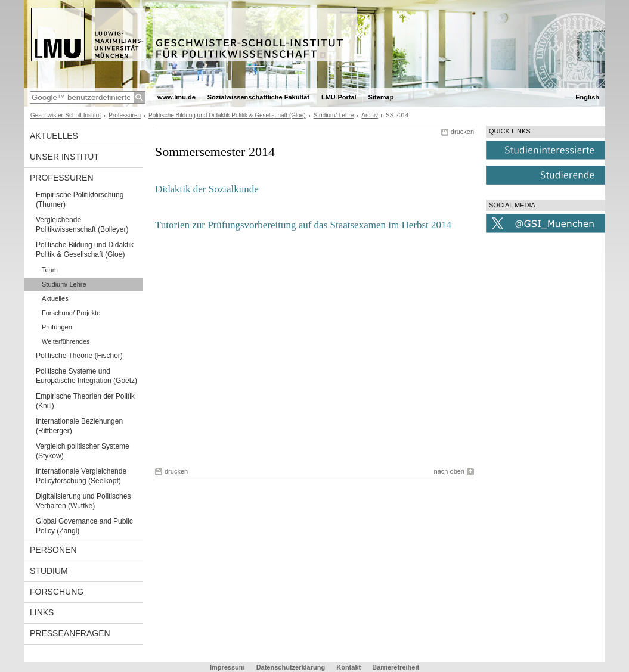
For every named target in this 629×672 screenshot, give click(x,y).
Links (42, 612)
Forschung (57, 592)
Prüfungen (57, 327)
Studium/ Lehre (334, 115)
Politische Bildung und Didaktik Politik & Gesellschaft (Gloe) (227, 115)
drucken (462, 132)
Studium (49, 571)
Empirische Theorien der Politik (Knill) (85, 401)
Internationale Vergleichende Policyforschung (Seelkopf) (81, 476)
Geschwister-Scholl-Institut (66, 115)
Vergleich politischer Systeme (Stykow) (83, 451)
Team (50, 270)
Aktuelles (54, 136)
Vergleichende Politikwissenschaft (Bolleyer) (82, 225)
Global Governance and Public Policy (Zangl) (84, 526)
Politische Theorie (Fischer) (79, 356)
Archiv (370, 115)
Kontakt (348, 667)
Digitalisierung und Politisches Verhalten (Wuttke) (83, 501)
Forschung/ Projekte (71, 313)
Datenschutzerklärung (291, 667)
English (587, 97)
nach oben (449, 471)
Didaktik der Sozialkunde (207, 189)
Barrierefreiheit (396, 667)
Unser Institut (64, 157)
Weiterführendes (66, 341)
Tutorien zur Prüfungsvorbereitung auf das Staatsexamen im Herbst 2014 (303, 225)
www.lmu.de (176, 97)
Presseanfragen (70, 633)
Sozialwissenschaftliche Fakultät (258, 97)
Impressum (227, 667)
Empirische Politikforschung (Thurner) (80, 200)
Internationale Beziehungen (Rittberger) (79, 426)
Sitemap (381, 97)
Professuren (125, 115)
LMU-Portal (339, 97)
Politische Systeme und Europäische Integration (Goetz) (86, 376)
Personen (53, 550)
